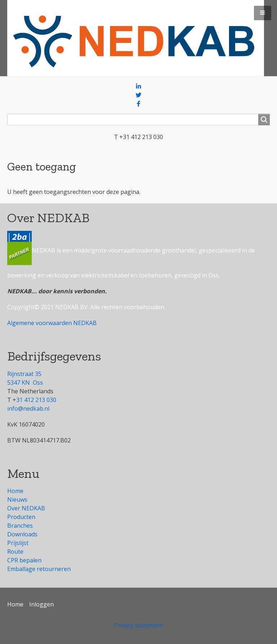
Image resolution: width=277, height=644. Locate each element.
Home (15, 491)
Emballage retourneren (39, 569)
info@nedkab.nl (28, 409)
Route (15, 552)
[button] (263, 13)
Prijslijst (18, 543)
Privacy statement (138, 625)
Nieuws (17, 500)
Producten (21, 517)
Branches (20, 526)
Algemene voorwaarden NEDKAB (52, 323)
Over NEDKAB (26, 508)
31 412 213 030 (36, 400)
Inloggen (41, 604)
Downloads (22, 534)
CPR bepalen (24, 560)
